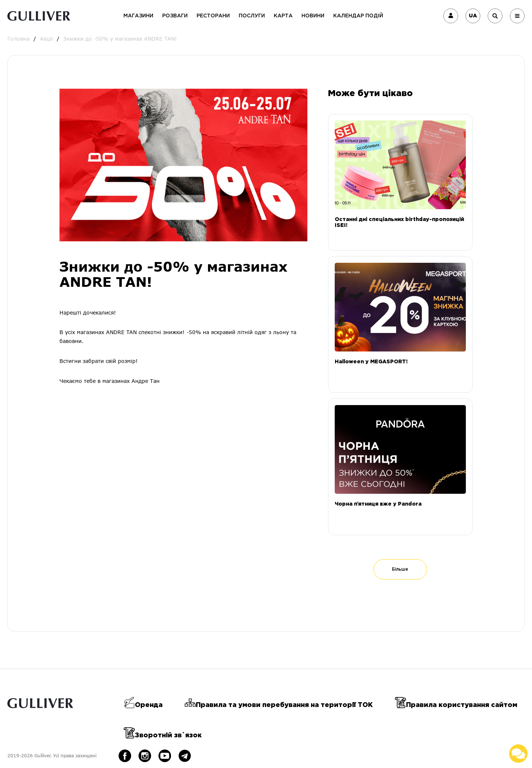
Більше (400, 569)
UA (473, 16)
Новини (313, 16)
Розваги (175, 16)
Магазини (138, 16)
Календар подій (358, 16)
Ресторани (213, 16)
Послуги (252, 16)
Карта (283, 16)
